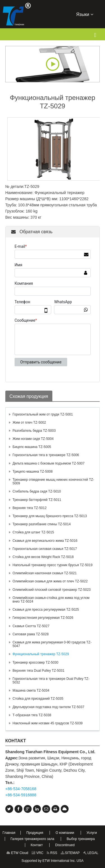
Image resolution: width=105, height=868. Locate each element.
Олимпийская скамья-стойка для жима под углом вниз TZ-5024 (51, 600)
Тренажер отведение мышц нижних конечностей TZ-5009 (53, 481)
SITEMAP (70, 853)
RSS (52, 853)
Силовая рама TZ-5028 (31, 634)
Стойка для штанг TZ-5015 (33, 532)
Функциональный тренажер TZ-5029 (41, 654)
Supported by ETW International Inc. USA (53, 861)
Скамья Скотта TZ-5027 (31, 626)
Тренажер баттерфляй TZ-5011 (37, 500)
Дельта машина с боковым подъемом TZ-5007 (49, 463)
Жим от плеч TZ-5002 (29, 423)
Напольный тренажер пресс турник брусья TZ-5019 (53, 565)
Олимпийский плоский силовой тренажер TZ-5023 (52, 590)
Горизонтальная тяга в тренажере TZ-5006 (46, 455)
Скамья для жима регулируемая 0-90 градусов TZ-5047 (52, 644)
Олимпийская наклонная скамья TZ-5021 (45, 573)
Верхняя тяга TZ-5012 (30, 508)
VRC (38, 853)
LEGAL (91, 853)
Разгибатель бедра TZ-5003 (34, 431)
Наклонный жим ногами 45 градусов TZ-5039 (48, 723)
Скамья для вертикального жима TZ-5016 (45, 541)
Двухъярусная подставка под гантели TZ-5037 (48, 707)
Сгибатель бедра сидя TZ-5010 (37, 491)
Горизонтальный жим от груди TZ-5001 (43, 414)
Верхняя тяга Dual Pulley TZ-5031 (39, 671)
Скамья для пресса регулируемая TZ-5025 (46, 610)
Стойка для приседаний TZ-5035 (38, 699)
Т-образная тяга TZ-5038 (32, 715)
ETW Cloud (17, 853)
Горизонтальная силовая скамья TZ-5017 (45, 549)
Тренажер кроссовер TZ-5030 (36, 662)
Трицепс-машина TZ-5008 (33, 472)
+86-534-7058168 (21, 789)
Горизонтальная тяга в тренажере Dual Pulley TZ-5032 (51, 681)
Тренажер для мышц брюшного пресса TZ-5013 (50, 516)
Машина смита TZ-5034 (31, 690)
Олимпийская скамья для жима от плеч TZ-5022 (50, 581)
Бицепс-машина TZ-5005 (32, 447)
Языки (85, 14)
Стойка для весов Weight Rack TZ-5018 (43, 557)
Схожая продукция (29, 396)
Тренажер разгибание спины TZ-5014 (42, 524)
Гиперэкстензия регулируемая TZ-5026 (43, 618)
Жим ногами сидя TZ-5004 (33, 439)
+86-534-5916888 (21, 795)
